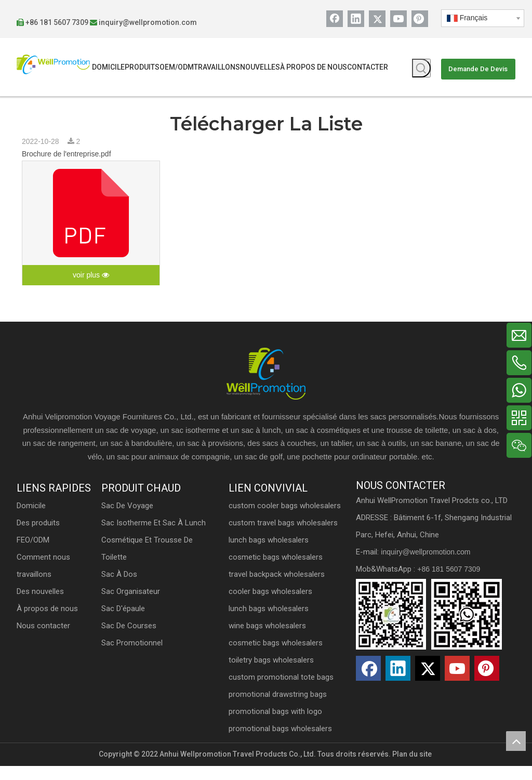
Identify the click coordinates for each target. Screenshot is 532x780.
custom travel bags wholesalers (285, 537)
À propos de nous (57, 641)
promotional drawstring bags (279, 708)
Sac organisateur (137, 605)
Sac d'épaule (129, 623)
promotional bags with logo (277, 725)
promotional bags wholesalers (282, 743)
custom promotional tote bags (283, 691)
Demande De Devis (470, 69)
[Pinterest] (414, 19)
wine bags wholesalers (269, 640)
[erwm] (426, 645)
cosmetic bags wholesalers (277, 571)
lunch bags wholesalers (270, 554)
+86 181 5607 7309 (66, 22)
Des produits (48, 556)
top (516, 741)
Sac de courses (135, 640)
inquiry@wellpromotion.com (157, 22)
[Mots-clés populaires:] (415, 68)
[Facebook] (328, 19)
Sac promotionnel (138, 657)
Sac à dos (125, 588)
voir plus (91, 275)
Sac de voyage (134, 520)
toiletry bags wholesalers (273, 674)
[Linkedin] (350, 19)
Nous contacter (53, 658)
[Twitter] (371, 19)
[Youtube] (392, 19)
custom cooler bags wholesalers (286, 520)
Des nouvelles (50, 624)
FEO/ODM (42, 573)
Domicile (41, 538)
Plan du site (412, 768)
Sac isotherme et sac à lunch (160, 537)
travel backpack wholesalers (278, 588)
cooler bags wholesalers (272, 605)
